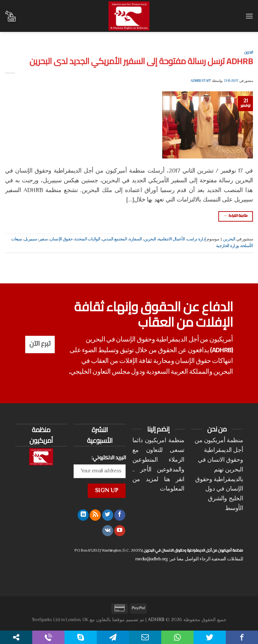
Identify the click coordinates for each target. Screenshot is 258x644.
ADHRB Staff (201, 81)
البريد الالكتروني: (109, 458)
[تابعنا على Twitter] (108, 515)
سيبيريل (30, 239)
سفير (43, 239)
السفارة (136, 239)
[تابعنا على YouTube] (120, 531)
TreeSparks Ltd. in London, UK (60, 620)
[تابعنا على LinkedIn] (83, 515)
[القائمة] (249, 16)
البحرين (249, 52)
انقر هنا (174, 480)
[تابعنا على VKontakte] (108, 531)
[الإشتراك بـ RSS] (95, 515)
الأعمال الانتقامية (171, 239)
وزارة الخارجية (227, 246)
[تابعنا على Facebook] (120, 515)
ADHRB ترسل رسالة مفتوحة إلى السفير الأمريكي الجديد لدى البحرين (141, 61)
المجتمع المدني (115, 239)
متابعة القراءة (235, 216)
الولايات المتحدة (88, 239)
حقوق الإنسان (61, 239)
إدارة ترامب (196, 239)
